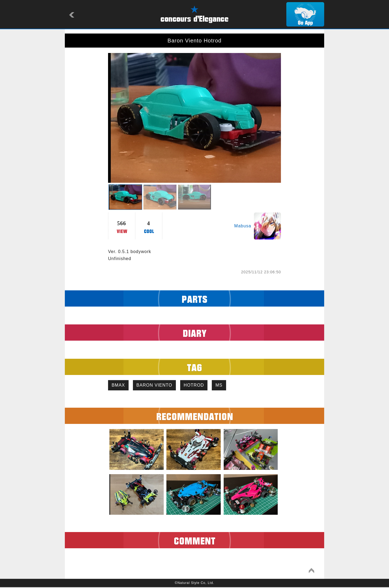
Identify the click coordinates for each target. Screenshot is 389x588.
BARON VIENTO (157, 386)
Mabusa (243, 226)
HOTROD (198, 386)
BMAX (119, 386)
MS (224, 386)
